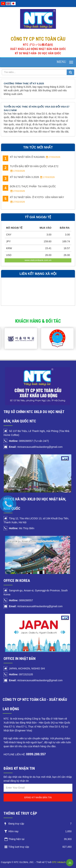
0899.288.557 (36, 754)
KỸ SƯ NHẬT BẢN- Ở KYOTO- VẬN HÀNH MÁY (33, 199)
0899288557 (21, 600)
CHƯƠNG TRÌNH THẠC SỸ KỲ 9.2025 (24, 83)
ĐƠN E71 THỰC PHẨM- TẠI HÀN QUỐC (29, 189)
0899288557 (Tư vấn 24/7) (29, 441)
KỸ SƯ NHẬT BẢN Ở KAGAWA (31, 157)
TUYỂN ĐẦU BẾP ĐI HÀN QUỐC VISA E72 (31, 169)
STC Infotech (59, 862)
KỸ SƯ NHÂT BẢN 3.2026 (29, 178)
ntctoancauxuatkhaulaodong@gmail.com (36, 447)
